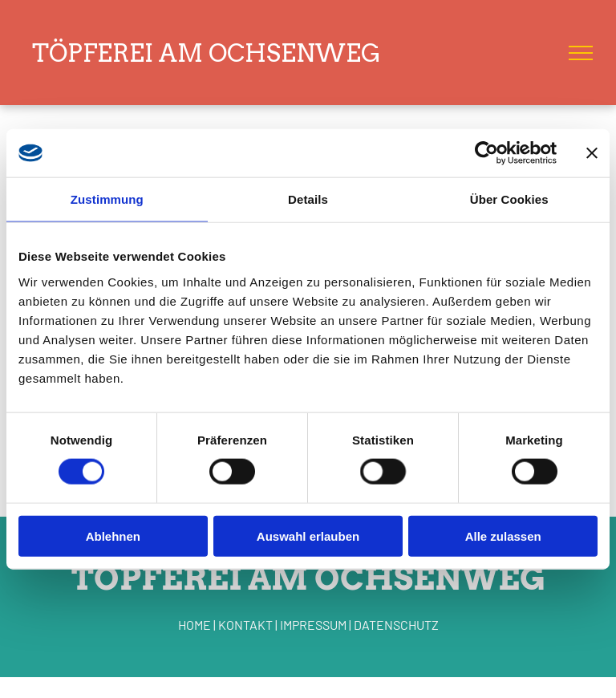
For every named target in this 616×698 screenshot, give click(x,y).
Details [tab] (308, 199)
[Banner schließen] (592, 153)
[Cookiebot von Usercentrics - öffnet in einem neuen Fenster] (486, 153)
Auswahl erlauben (308, 536)
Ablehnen (113, 536)
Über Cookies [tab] (509, 199)
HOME (195, 625)
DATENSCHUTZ (396, 625)
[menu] (581, 53)
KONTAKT (245, 625)
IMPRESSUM (313, 625)
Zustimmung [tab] (107, 199)
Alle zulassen (503, 536)
